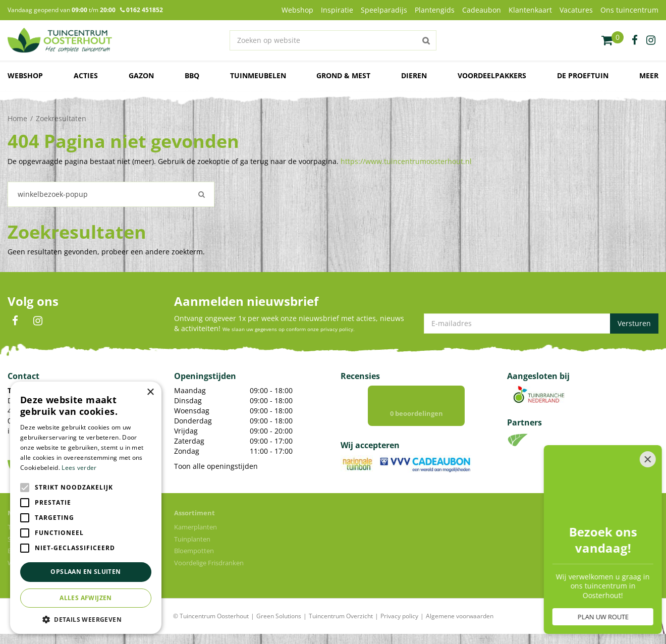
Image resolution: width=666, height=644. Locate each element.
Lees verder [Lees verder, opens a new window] (79, 468)
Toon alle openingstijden (216, 466)
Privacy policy (399, 616)
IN (38, 321)
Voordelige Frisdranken (209, 563)
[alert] (86, 508)
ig (651, 40)
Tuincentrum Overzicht (341, 616)
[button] (86, 619)
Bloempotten (194, 551)
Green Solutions (279, 616)
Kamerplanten (196, 527)
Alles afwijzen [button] (86, 598)
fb (635, 40)
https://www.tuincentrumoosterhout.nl (406, 161)
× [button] (150, 392)
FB (15, 321)
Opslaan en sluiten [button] (86, 572)
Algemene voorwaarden (460, 616)
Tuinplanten (192, 539)
